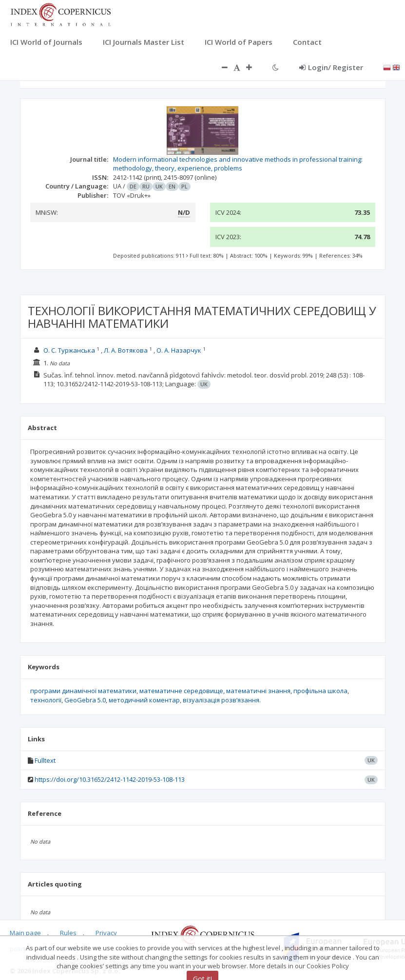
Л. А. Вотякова (126, 350)
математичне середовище (181, 691)
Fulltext (45, 760)
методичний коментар (144, 700)
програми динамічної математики (83, 691)
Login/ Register (331, 67)
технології (46, 700)
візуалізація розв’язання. (222, 700)
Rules (68, 933)
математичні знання (258, 691)
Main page (25, 933)
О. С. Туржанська (69, 350)
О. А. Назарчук (179, 350)
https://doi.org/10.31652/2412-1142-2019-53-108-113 (110, 779)
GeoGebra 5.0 (85, 700)
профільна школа (320, 691)
